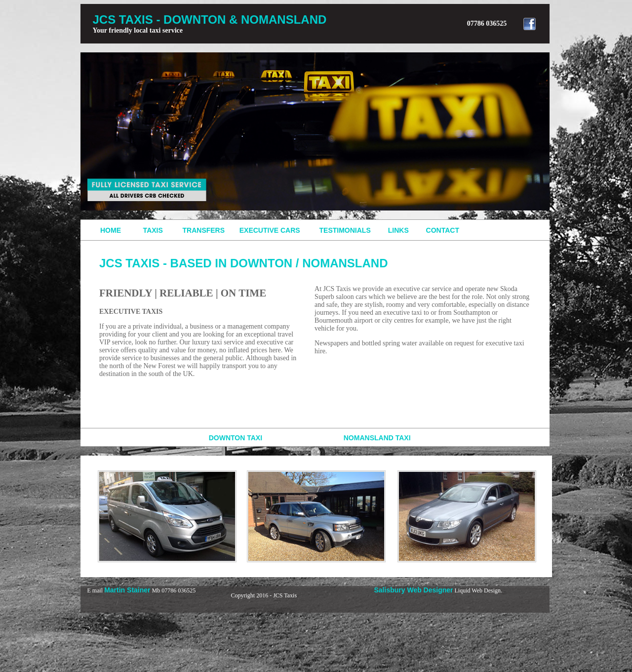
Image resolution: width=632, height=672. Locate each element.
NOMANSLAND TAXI (377, 438)
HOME (111, 230)
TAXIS (150, 230)
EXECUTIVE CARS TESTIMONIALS (314, 230)
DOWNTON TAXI (182, 438)
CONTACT (443, 230)
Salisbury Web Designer (414, 590)
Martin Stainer (127, 590)
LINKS (400, 230)
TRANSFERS (204, 230)
